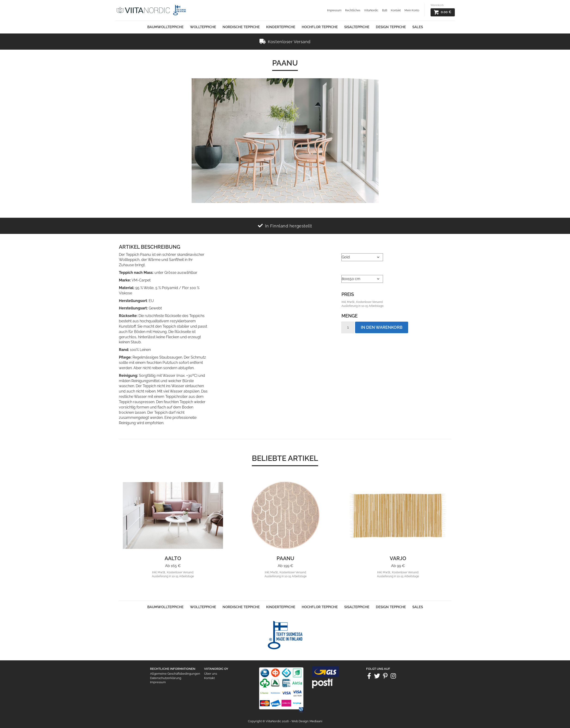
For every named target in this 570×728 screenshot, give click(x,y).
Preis (348, 294)
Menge (350, 316)
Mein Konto (412, 10)
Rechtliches (353, 10)
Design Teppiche (391, 27)
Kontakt (396, 10)
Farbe (347, 248)
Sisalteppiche (357, 27)
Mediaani (316, 721)
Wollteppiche (203, 27)
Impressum (334, 10)
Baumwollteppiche (165, 27)
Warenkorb (437, 5)
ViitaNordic (371, 10)
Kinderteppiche (281, 27)
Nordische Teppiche (241, 27)
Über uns (211, 674)
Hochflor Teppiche (320, 27)
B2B (385, 10)
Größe (348, 269)
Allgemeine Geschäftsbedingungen (175, 674)
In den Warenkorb (382, 327)
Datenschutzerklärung (166, 678)
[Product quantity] (348, 327)
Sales (418, 27)
